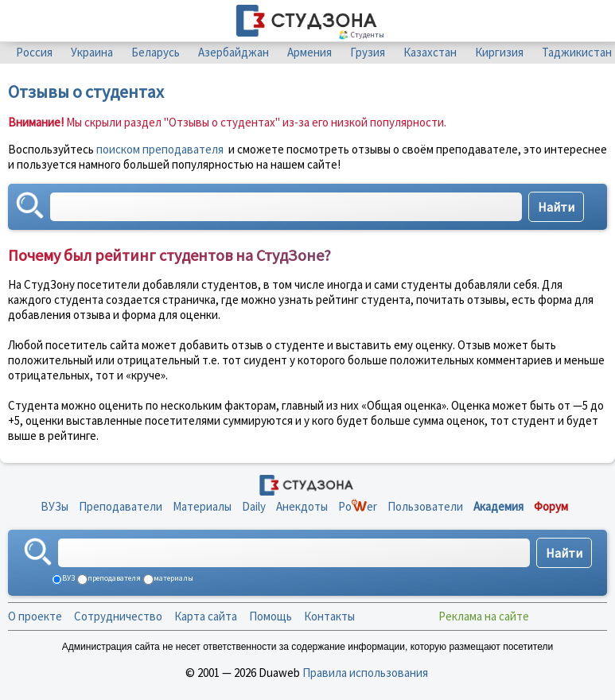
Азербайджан (234, 52)
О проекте (35, 616)
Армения (309, 52)
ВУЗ (68, 578)
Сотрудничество (118, 616)
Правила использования (365, 673)
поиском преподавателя (160, 149)
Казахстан (430, 52)
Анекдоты (302, 506)
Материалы (202, 506)
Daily (254, 506)
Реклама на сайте (484, 616)
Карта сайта (206, 616)
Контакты (329, 616)
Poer (358, 506)
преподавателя (113, 578)
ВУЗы (54, 506)
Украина (92, 52)
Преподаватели (121, 506)
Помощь (271, 616)
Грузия (368, 52)
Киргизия (499, 52)
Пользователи (425, 506)
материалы (173, 578)
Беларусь (156, 52)
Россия (34, 52)
